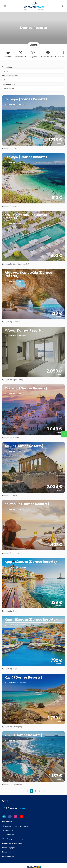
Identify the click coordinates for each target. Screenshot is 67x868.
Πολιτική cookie (7, 852)
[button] (62, 6)
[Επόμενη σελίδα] (40, 791)
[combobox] (33, 80)
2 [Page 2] (36, 791)
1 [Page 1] (31, 791)
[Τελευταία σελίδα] (44, 791)
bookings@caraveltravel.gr (14, 839)
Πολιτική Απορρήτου (9, 848)
